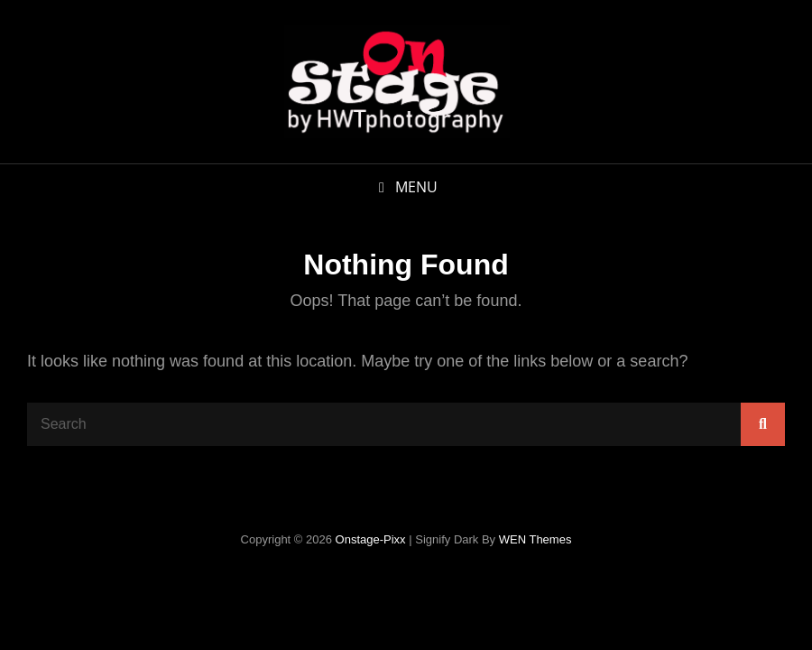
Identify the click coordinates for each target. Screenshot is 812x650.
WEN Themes (535, 539)
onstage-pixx (371, 539)
